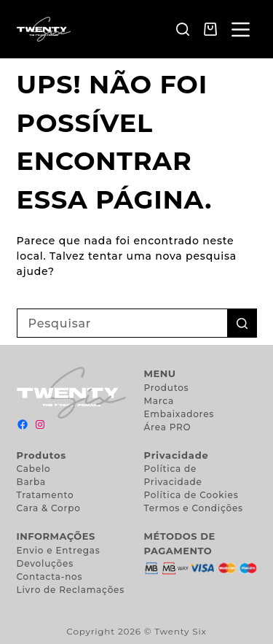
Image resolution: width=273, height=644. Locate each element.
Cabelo (34, 469)
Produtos (167, 388)
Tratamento (45, 495)
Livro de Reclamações (71, 590)
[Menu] (241, 30)
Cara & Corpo (49, 508)
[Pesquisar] (183, 29)
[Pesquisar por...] (122, 323)
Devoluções (45, 563)
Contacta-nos (50, 577)
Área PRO (168, 427)
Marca (159, 401)
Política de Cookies (191, 495)
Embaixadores (179, 414)
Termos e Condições (194, 508)
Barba (31, 482)
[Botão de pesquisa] (242, 323)
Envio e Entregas (59, 550)
